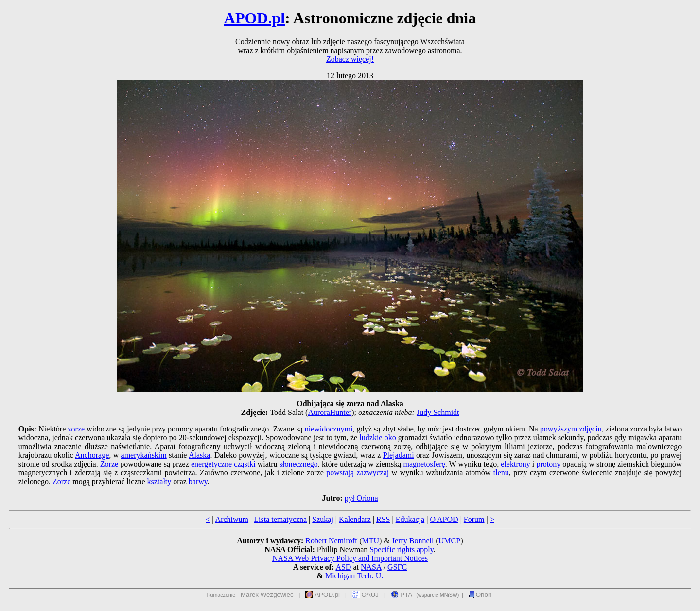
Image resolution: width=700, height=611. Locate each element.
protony (548, 464)
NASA (371, 567)
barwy (198, 481)
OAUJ (365, 595)
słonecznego (299, 464)
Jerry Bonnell (413, 541)
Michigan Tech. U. (354, 576)
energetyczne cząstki (223, 464)
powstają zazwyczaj (358, 473)
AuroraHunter (330, 412)
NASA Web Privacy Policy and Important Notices (350, 558)
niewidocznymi (329, 429)
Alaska (199, 455)
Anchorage (92, 455)
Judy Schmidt (438, 412)
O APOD (444, 519)
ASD (343, 567)
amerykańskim (144, 455)
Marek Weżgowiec (267, 595)
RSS (383, 519)
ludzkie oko (377, 438)
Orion (480, 595)
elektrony (515, 464)
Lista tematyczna (280, 519)
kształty (159, 481)
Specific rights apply (401, 549)
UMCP (449, 541)
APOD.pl (254, 18)
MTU (370, 541)
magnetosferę (424, 464)
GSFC (397, 567)
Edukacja (410, 519)
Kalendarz (355, 519)
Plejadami (399, 455)
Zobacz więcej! (350, 59)
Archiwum (232, 519)
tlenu (501, 473)
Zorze (109, 464)
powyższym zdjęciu (571, 429)
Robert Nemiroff (331, 541)
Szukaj (323, 519)
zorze (76, 429)
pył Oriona (361, 498)
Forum (474, 519)
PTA (402, 595)
